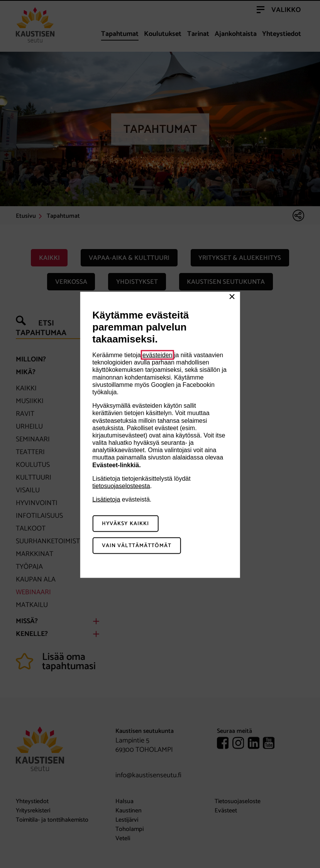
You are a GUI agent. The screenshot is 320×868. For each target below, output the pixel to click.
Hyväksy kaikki (126, 524)
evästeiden (157, 355)
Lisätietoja (106, 499)
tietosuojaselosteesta (121, 486)
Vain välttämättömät (137, 545)
